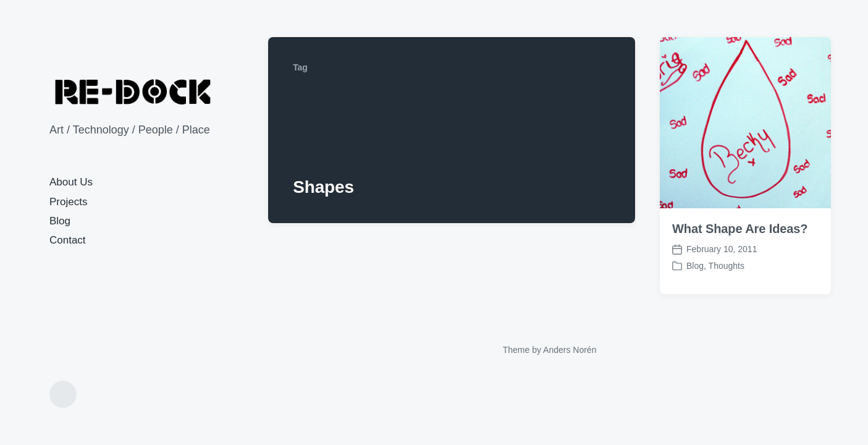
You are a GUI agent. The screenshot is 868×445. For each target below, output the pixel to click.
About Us (71, 182)
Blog (60, 221)
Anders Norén (570, 350)
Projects (68, 202)
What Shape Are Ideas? (740, 229)
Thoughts (727, 266)
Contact (68, 240)
